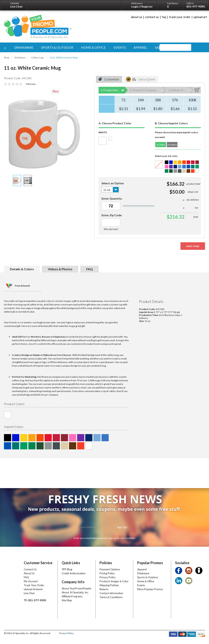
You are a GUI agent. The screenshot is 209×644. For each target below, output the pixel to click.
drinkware (24, 47)
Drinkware (20, 57)
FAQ (26, 577)
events (120, 47)
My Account (31, 581)
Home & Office (146, 581)
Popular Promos (150, 563)
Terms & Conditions (111, 597)
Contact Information (111, 593)
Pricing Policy (107, 573)
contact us (152, 17)
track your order (180, 17)
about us (137, 17)
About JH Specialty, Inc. (75, 592)
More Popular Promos (150, 589)
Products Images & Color (114, 581)
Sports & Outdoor (148, 577)
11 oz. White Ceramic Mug (63, 57)
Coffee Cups (37, 57)
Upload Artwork (33, 589)
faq (164, 17)
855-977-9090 (196, 6)
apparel (140, 47)
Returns (104, 589)
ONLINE (16, 5)
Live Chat (29, 593)
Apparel (142, 569)
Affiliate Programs (72, 596)
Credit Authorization (74, 573)
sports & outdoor (57, 47)
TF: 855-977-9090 (35, 600)
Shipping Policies (109, 585)
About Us (29, 573)
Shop (7, 57)
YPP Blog (67, 569)
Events (141, 585)
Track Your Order (34, 585)
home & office (93, 47)
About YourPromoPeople (76, 588)
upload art (200, 17)
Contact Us (30, 569)
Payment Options (110, 569)
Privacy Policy (108, 577)
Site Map (67, 600)
